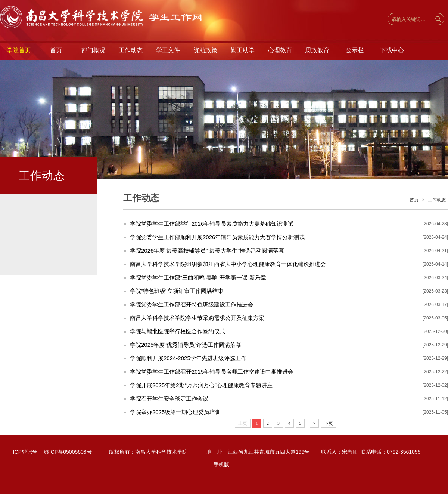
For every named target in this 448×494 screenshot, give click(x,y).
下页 (329, 423)
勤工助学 (243, 50)
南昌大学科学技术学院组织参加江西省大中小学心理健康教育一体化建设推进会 (228, 264)
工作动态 (131, 50)
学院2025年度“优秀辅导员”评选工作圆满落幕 (186, 345)
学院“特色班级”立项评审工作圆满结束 (177, 291)
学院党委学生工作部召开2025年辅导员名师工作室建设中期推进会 (212, 372)
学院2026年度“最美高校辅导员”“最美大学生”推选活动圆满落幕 (207, 251)
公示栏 (355, 50)
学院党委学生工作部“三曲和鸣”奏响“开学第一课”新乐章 (198, 277)
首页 (56, 50)
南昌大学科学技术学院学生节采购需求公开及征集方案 (197, 318)
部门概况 (93, 50)
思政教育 (317, 50)
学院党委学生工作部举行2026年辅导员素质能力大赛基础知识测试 (212, 224)
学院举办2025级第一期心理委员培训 (175, 412)
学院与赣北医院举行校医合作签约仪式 (178, 331)
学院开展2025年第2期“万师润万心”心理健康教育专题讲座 (201, 385)
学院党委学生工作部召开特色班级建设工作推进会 (192, 304)
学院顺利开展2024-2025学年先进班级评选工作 (188, 358)
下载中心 (392, 50)
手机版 (221, 464)
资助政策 (205, 50)
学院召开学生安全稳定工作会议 (169, 399)
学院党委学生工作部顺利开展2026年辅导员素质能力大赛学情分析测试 (217, 237)
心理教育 (280, 50)
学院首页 (19, 50)
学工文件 (168, 50)
